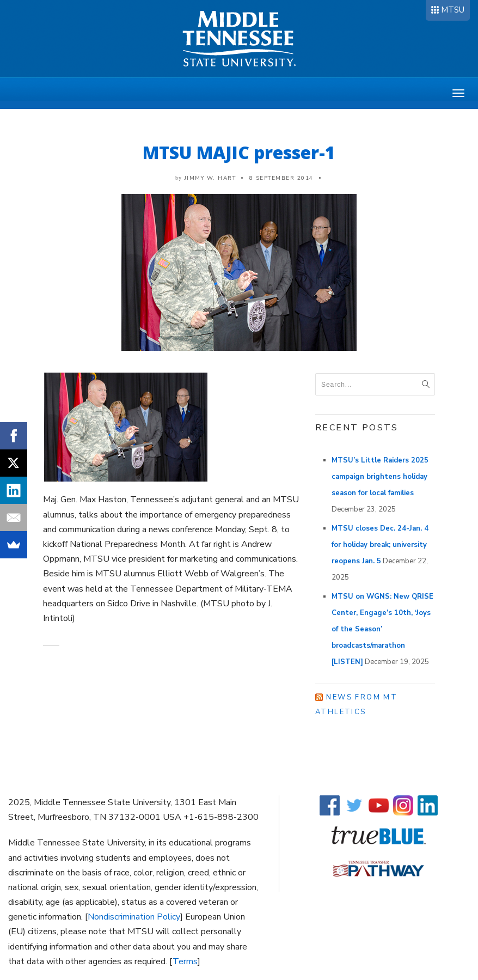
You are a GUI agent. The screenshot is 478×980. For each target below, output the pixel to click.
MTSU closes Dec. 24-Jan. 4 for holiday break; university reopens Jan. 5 (380, 545)
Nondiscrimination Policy (134, 917)
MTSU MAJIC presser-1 (239, 152)
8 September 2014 (281, 178)
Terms (185, 961)
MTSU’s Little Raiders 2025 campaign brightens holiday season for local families (380, 477)
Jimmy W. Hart (210, 178)
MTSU (453, 10)
